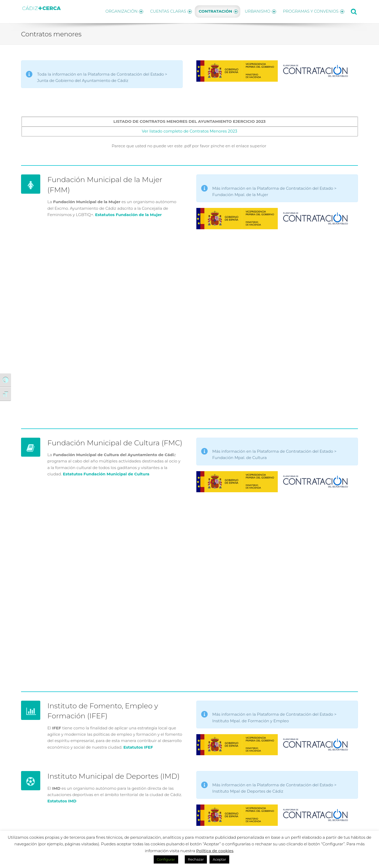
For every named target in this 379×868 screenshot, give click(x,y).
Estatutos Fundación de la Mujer (128, 213)
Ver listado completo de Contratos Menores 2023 (190, 130)
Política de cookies (215, 851)
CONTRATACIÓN (216, 11)
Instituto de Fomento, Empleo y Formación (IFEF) (109, 709)
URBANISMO (259, 11)
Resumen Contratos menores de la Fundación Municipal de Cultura (189, 586)
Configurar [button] (166, 859)
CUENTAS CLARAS (167, 11)
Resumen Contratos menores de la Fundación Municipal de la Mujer (189, 323)
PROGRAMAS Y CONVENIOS (314, 11)
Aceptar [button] (219, 859)
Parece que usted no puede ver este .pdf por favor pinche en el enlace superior (189, 144)
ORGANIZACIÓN (119, 11)
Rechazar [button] (196, 859)
